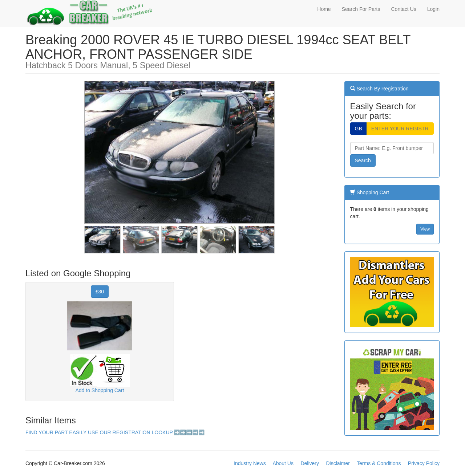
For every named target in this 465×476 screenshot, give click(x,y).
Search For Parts (361, 9)
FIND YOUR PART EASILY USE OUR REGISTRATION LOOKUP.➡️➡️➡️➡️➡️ (115, 432)
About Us (283, 463)
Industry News (250, 463)
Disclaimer (338, 463)
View (425, 229)
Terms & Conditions (379, 463)
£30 (100, 292)
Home (324, 9)
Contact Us (403, 9)
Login (433, 9)
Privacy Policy (424, 463)
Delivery (310, 463)
